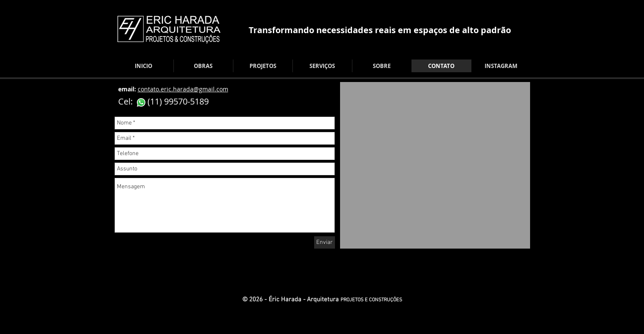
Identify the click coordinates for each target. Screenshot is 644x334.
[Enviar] (325, 242)
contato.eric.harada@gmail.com (183, 89)
